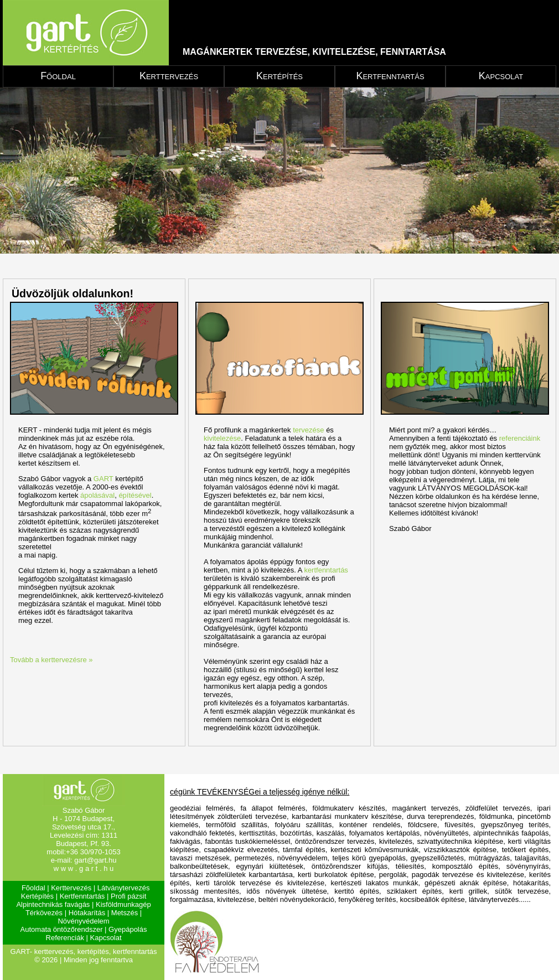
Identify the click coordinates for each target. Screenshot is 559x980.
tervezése (308, 430)
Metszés (125, 913)
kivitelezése (222, 438)
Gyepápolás (128, 929)
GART (103, 479)
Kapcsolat (501, 76)
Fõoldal (33, 888)
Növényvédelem (83, 921)
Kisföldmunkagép (123, 904)
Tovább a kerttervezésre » (51, 660)
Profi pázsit (128, 896)
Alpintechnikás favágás (53, 904)
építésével (135, 495)
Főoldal (58, 76)
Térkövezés (44, 913)
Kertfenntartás (390, 76)
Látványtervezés (124, 888)
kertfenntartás (326, 570)
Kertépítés (279, 76)
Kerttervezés (169, 76)
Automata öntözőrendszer (62, 929)
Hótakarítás (87, 913)
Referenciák (65, 938)
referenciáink (520, 438)
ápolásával (97, 495)
